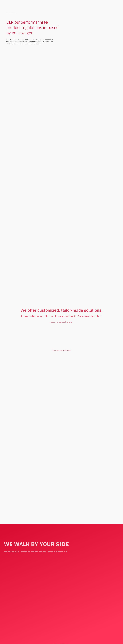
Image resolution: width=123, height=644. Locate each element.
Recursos (13, 13)
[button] (109, 8)
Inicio (8, 13)
